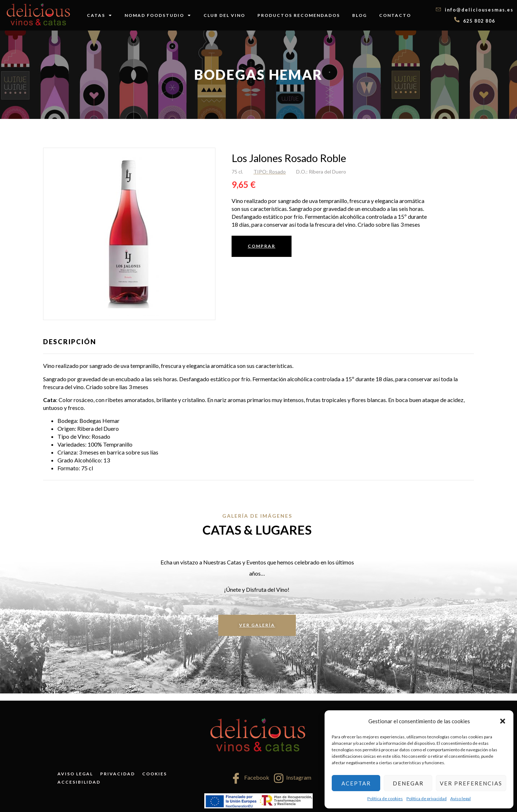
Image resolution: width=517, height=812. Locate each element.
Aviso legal (460, 799)
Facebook (250, 778)
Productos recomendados (299, 15)
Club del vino (224, 15)
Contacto (395, 15)
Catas (100, 15)
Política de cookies (385, 799)
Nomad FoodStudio (158, 15)
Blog (360, 15)
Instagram (293, 778)
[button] (503, 721)
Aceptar (356, 783)
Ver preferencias (471, 783)
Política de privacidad (427, 799)
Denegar (408, 783)
